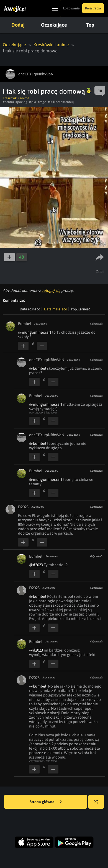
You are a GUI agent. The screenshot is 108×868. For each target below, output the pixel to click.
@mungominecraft (35, 332)
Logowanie (71, 8)
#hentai (8, 102)
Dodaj (18, 25)
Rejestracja (93, 8)
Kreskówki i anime (51, 45)
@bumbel (38, 368)
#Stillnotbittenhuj (61, 102)
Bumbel (25, 324)
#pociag (21, 102)
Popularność (80, 309)
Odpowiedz (96, 324)
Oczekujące (54, 25)
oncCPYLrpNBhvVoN (47, 360)
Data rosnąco (30, 309)
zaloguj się (51, 290)
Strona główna (46, 802)
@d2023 (36, 565)
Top (90, 25)
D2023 (23, 507)
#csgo (42, 102)
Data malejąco (56, 309)
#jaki (33, 102)
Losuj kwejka (98, 804)
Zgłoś (100, 271)
